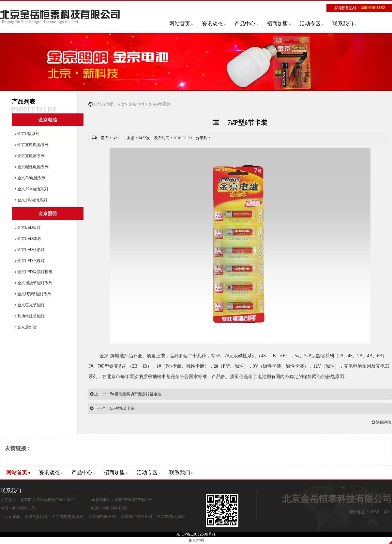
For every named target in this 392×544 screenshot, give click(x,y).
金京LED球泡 (28, 239)
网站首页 (180, 24)
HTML (375, 512)
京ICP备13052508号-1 (196, 534)
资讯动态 (212, 24)
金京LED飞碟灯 (30, 261)
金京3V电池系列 (30, 178)
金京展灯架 (26, 327)
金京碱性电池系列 (32, 167)
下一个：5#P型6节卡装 (112, 408)
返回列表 (382, 422)
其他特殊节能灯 (30, 316)
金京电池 (48, 120)
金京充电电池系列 (32, 145)
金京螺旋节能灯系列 (34, 283)
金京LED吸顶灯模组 (34, 272)
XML (388, 512)
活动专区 (310, 24)
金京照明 (48, 214)
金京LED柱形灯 (30, 250)
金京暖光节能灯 (30, 305)
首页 (121, 104)
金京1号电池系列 (31, 200)
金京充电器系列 (30, 156)
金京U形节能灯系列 (33, 294)
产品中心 (245, 24)
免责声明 (196, 540)
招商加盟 (278, 24)
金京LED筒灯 (28, 228)
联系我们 (343, 24)
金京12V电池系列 (31, 189)
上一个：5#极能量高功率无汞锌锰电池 (126, 394)
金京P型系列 (27, 134)
